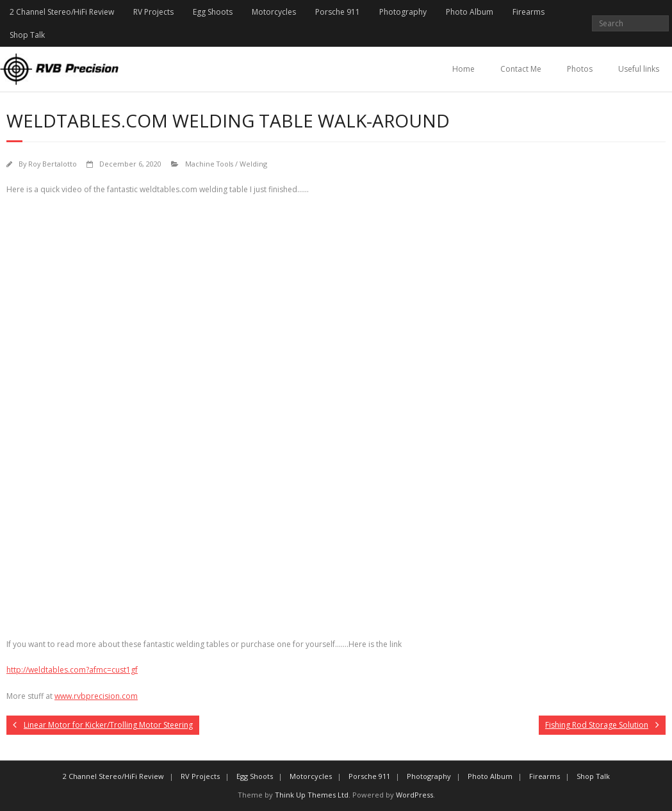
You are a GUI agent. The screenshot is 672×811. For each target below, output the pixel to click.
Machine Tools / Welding (226, 164)
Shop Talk (27, 35)
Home (463, 69)
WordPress (414, 795)
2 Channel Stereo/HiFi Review (62, 12)
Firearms (529, 12)
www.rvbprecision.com (96, 696)
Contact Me (521, 69)
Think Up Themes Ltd (312, 795)
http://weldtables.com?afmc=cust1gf (72, 670)
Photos (580, 69)
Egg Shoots (213, 12)
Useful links (639, 69)
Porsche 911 (338, 12)
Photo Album (470, 12)
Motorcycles (274, 12)
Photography (403, 12)
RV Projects (153, 12)
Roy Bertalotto (53, 164)
